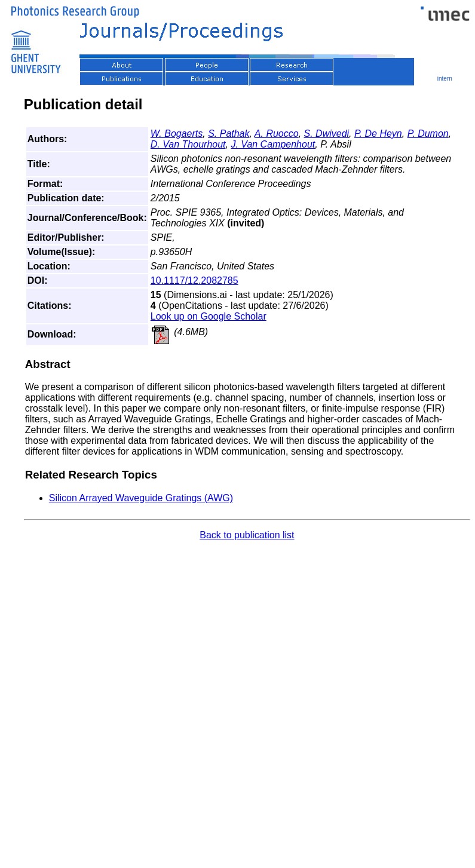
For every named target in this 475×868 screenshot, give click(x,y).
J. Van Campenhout (273, 144)
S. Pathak (229, 134)
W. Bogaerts (177, 134)
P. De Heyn (378, 134)
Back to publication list (247, 535)
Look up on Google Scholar (209, 316)
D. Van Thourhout (188, 144)
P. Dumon (428, 134)
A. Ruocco (277, 134)
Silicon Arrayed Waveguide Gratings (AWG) (141, 498)
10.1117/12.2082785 (194, 280)
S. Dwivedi (327, 134)
